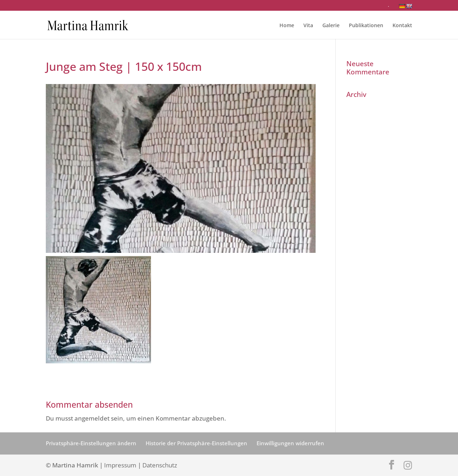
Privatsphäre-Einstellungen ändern (91, 443)
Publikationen (366, 26)
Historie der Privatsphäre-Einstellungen (196, 443)
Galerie (331, 26)
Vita (308, 26)
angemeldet (92, 418)
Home (287, 26)
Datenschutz (160, 465)
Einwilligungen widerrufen (290, 443)
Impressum (120, 465)
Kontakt (402, 26)
